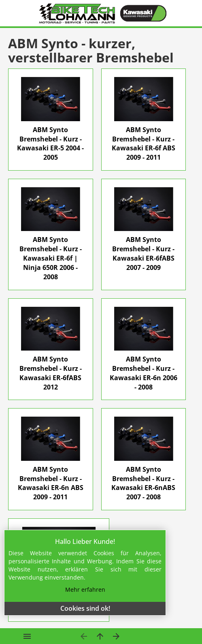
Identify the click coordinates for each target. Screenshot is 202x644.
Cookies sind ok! (85, 608)
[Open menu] (27, 636)
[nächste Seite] (116, 636)
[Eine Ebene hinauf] (100, 636)
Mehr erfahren (85, 589)
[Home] (77, 13)
